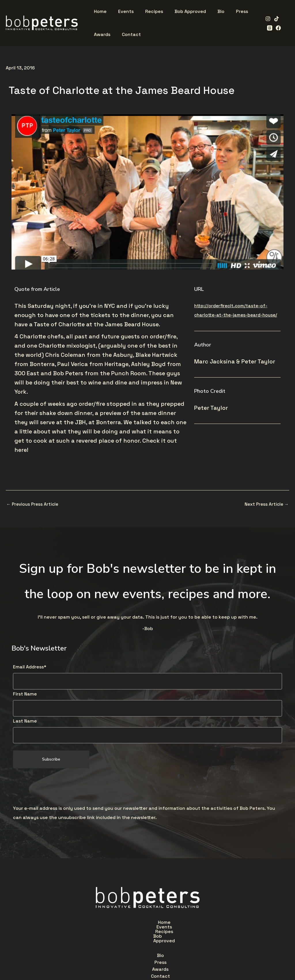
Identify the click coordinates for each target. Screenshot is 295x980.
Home (98, 924)
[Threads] (283, 19)
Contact (183, 937)
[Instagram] (266, 19)
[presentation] (57, 788)
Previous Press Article (34, 504)
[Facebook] (268, 28)
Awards (153, 937)
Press (128, 937)
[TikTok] (275, 19)
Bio (107, 937)
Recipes (152, 924)
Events (124, 924)
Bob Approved (188, 924)
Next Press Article (266, 504)
